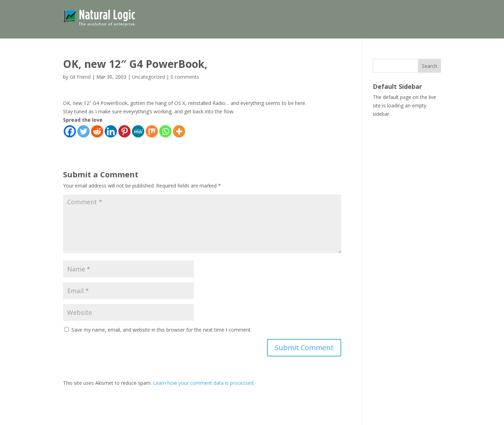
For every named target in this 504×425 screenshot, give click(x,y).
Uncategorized (148, 77)
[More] (179, 131)
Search (429, 66)
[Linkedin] (111, 131)
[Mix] (152, 131)
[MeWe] (138, 131)
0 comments (185, 77)
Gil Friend (80, 77)
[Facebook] (70, 131)
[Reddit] (97, 131)
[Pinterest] (124, 131)
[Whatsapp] (165, 131)
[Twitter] (83, 131)
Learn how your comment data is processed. (204, 383)
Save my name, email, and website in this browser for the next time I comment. (162, 330)
